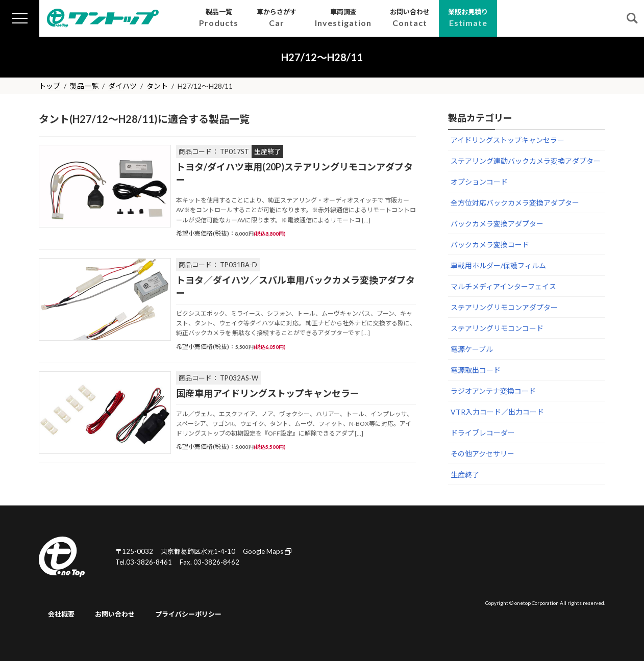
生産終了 (465, 475)
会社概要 (61, 614)
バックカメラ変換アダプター (497, 224)
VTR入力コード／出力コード (497, 412)
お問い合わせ (115, 614)
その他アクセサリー (482, 454)
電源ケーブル (472, 349)
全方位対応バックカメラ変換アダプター (515, 203)
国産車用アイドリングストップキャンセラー (268, 393)
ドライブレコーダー (483, 433)
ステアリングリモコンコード (497, 328)
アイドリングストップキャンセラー (507, 140)
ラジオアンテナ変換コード (493, 391)
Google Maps (267, 551)
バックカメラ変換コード (490, 245)
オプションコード (479, 182)
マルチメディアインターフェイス (503, 286)
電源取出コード (476, 370)
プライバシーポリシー (188, 614)
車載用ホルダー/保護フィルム (498, 265)
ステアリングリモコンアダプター (504, 307)
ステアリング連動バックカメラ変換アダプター (526, 161)
